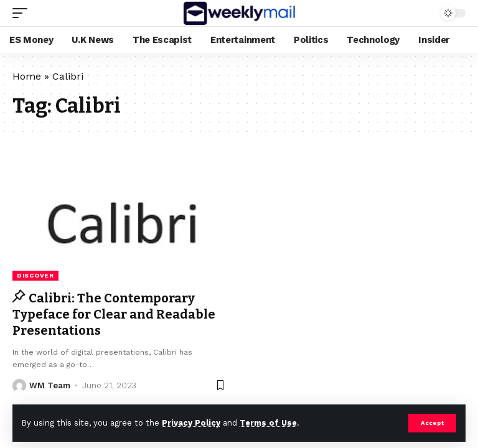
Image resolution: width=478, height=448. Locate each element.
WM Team (50, 385)
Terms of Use (268, 423)
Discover (35, 275)
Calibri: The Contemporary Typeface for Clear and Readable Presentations (114, 314)
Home (27, 76)
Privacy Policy (191, 423)
